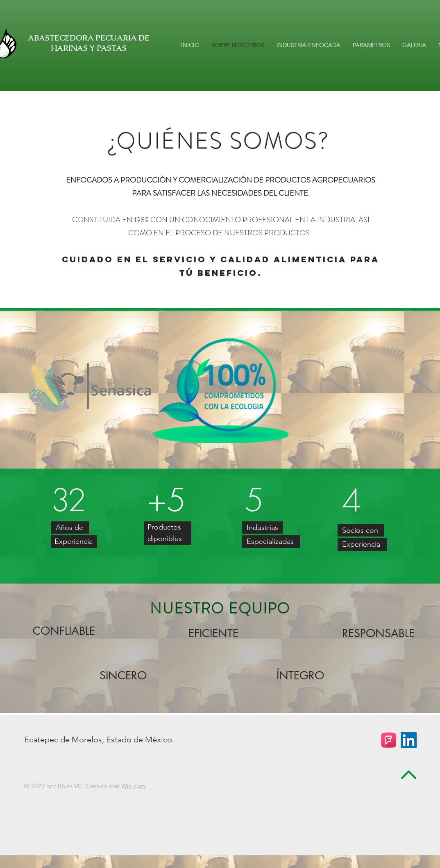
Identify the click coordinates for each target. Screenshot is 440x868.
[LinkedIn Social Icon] (409, 740)
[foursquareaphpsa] (389, 740)
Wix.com (134, 786)
